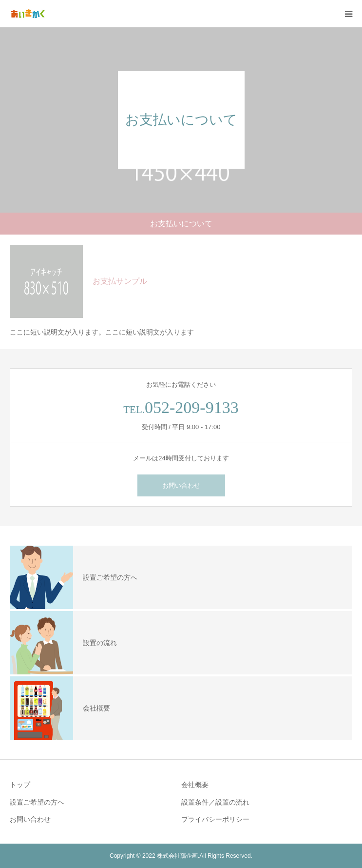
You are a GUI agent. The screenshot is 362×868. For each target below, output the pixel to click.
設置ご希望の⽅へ (37, 802)
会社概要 (195, 785)
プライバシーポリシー (215, 819)
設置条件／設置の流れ (215, 802)
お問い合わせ (181, 485)
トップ (20, 785)
